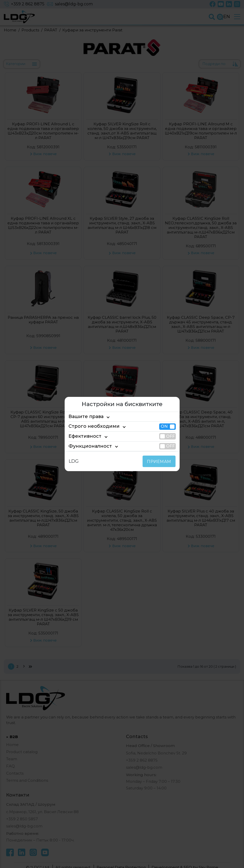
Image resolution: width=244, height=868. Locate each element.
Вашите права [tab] (84, 417)
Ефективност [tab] (83, 436)
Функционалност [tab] (86, 446)
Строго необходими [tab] (89, 426)
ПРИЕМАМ (160, 462)
